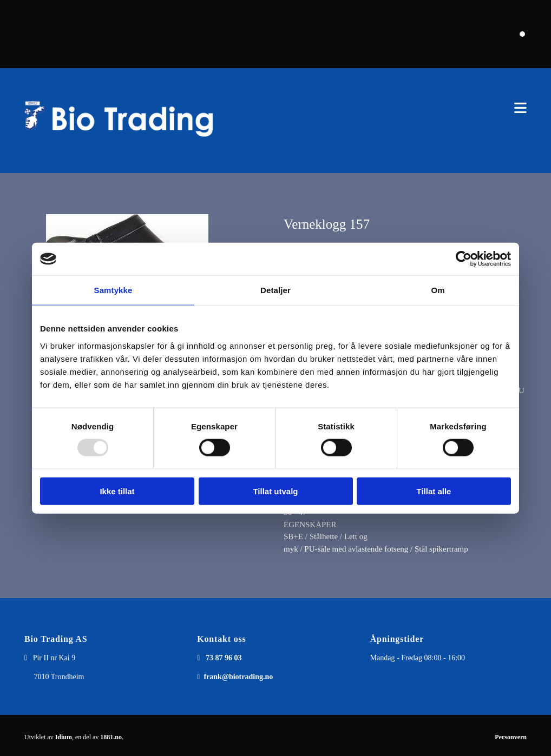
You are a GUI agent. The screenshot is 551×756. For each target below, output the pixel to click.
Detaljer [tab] (275, 290)
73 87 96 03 (224, 658)
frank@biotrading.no (238, 677)
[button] (383, 108)
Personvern (511, 737)
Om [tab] (438, 290)
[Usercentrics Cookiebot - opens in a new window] (464, 259)
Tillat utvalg (275, 491)
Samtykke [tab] (113, 290)
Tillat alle (434, 491)
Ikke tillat (117, 491)
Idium (64, 737)
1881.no (111, 737)
